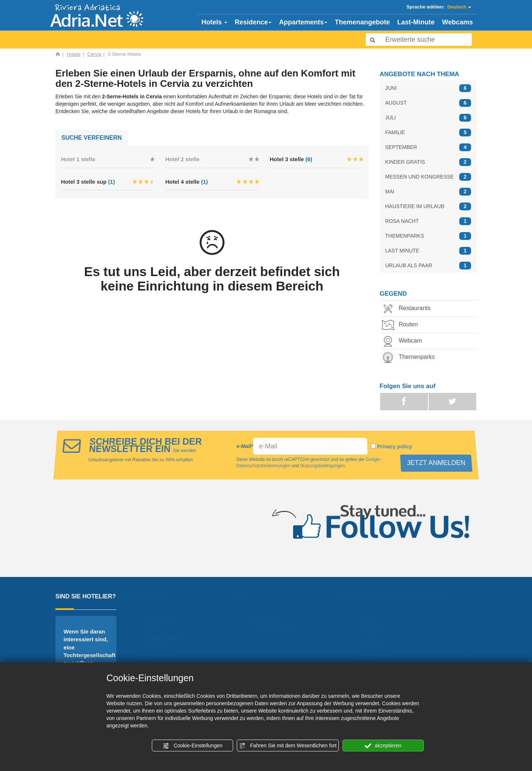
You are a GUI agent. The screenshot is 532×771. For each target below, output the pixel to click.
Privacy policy (396, 446)
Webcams (457, 22)
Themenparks (410, 358)
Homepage (164, 621)
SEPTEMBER (428, 147)
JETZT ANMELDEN (435, 463)
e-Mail (245, 446)
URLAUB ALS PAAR (428, 266)
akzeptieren (383, 746)
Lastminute (165, 657)
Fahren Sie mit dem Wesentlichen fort (288, 746)
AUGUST (428, 103)
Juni (370, 621)
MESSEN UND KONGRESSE (428, 177)
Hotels (214, 22)
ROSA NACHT (428, 221)
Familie (375, 648)
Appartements (303, 22)
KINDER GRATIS (428, 162)
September (380, 657)
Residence (253, 22)
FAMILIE (428, 133)
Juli (369, 638)
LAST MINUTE (428, 251)
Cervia (94, 54)
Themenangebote (362, 22)
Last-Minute (416, 22)
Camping (269, 621)
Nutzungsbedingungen (322, 466)
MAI (428, 192)
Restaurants (408, 309)
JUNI (428, 88)
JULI (428, 118)
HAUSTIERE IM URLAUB (428, 206)
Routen (402, 325)
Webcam (404, 341)
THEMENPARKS (428, 236)
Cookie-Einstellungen (192, 746)
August (375, 630)
